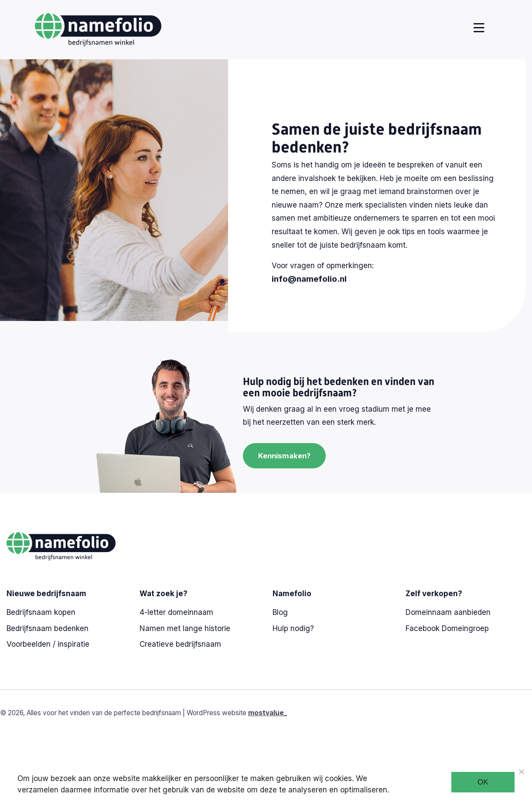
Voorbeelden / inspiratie (48, 644)
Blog (280, 612)
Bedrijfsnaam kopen (41, 612)
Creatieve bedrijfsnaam (180, 644)
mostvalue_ (268, 713)
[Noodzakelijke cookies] (521, 771)
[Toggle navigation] (477, 28)
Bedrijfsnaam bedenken (48, 628)
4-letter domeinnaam (176, 612)
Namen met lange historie (185, 628)
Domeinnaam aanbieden (448, 612)
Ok (483, 782)
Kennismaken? (286, 456)
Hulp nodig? (293, 628)
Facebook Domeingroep (447, 628)
